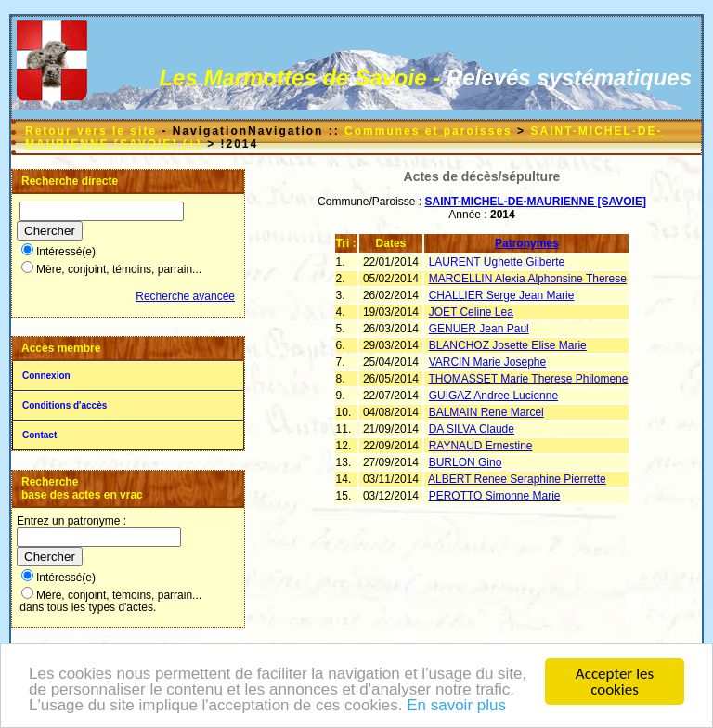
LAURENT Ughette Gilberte (497, 262)
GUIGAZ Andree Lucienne (493, 396)
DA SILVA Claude (472, 429)
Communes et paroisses (428, 131)
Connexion (46, 376)
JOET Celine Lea (471, 312)
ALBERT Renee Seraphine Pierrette (517, 479)
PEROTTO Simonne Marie (495, 496)
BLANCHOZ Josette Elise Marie (508, 345)
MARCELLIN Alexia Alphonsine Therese (528, 279)
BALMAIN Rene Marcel (486, 412)
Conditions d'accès (65, 405)
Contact (39, 435)
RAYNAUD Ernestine (481, 446)
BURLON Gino (466, 462)
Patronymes (527, 243)
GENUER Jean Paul (479, 329)
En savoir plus (456, 706)
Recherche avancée (185, 296)
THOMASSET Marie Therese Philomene (528, 379)
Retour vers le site (91, 131)
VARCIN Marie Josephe (488, 362)
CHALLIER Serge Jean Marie (502, 295)
